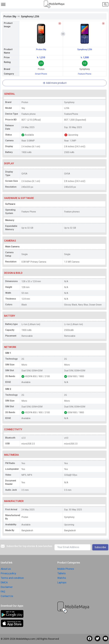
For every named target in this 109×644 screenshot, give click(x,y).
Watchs (62, 578)
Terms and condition (12, 578)
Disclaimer (7, 587)
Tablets (62, 573)
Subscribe (100, 547)
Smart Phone (41, 74)
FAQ (3, 592)
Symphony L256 (85, 49)
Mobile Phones (66, 569)
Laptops (62, 582)
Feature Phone (85, 74)
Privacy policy (8, 573)
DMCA (4, 582)
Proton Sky (41, 49)
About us (6, 569)
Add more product (55, 83)
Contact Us (7, 596)
